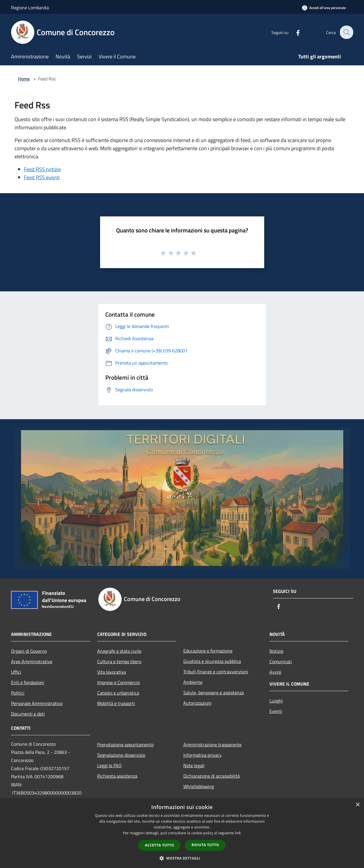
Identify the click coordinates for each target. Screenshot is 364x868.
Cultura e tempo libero (119, 661)
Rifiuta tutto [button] (205, 845)
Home (24, 79)
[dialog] (182, 833)
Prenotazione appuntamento (125, 745)
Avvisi (275, 672)
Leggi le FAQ (109, 765)
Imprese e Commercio (118, 682)
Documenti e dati (28, 714)
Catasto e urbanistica (118, 693)
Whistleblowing (199, 786)
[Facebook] (294, 32)
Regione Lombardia (30, 8)
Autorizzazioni (197, 703)
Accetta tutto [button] (159, 845)
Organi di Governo (29, 651)
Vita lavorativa (112, 672)
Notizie (276, 651)
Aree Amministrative (32, 661)
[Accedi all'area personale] (324, 8)
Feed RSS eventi (42, 177)
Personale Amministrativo (37, 703)
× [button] (357, 805)
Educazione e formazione (208, 651)
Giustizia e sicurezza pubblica (212, 661)
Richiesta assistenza (117, 776)
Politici (18, 693)
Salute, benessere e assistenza (214, 693)
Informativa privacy (203, 755)
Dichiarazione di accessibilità (212, 776)
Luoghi (276, 701)
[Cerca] (346, 32)
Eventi (276, 711)
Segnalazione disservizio (121, 755)
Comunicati (281, 661)
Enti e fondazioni (28, 682)
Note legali (194, 765)
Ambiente (193, 682)
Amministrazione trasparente (212, 745)
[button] (182, 858)
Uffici (16, 672)
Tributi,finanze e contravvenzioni (216, 672)
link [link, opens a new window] (238, 833)
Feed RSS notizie (42, 169)
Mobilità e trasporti (116, 703)
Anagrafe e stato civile (119, 651)
